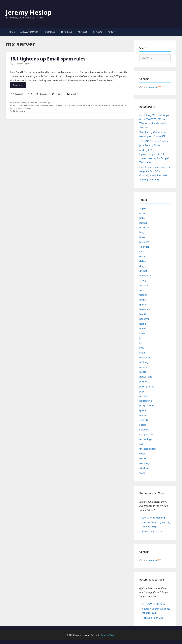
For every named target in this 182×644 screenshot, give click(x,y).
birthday (144, 228)
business (17, 103)
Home (12, 32)
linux (37, 103)
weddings (145, 463)
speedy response (23, 108)
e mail (80, 105)
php (142, 391)
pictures (144, 396)
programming (147, 405)
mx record (107, 105)
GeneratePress (108, 635)
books (143, 237)
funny (143, 300)
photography (147, 386)
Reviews (98, 32)
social (143, 425)
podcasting (146, 401)
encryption (145, 276)
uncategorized (148, 449)
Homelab (50, 32)
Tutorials (67, 32)
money (143, 367)
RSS (159, 87)
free (142, 290)
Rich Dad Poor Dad (153, 531)
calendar (144, 247)
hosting (86, 105)
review (143, 415)
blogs (142, 232)
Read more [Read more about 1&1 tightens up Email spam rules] (18, 85)
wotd (142, 473)
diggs (142, 266)
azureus (144, 213)
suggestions (146, 434)
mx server (116, 105)
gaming (144, 304)
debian (143, 261)
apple (142, 208)
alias (26, 105)
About (111, 32)
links (142, 348)
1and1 (20, 105)
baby (142, 218)
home (143, 324)
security (144, 420)
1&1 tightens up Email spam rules (48, 59)
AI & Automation (30, 32)
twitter (143, 444)
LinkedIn (152, 87)
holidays (144, 319)
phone (143, 381)
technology (45, 103)
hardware (145, 309)
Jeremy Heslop (29, 12)
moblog (144, 362)
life (141, 343)
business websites (45, 105)
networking (146, 377)
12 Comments (19, 111)
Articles (83, 32)
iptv (141, 338)
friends (31, 103)
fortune (144, 285)
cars (142, 252)
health (143, 314)
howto (143, 328)
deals (142, 256)
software (144, 430)
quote (143, 410)
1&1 (15, 105)
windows (144, 468)
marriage (145, 357)
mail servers (96, 105)
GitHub (143, 87)
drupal (143, 271)
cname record (60, 105)
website (144, 458)
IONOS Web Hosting (153, 518)
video (142, 454)
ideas (142, 333)
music (143, 372)
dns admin (71, 105)
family (24, 103)
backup (143, 223)
